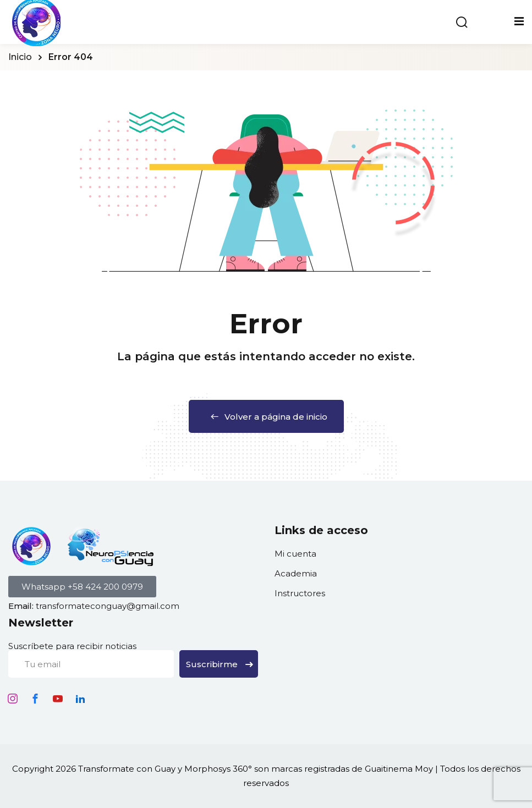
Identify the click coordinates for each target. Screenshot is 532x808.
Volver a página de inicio (266, 417)
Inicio (20, 57)
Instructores (300, 593)
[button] (82, 587)
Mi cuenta (295, 554)
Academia (296, 573)
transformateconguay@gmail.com (108, 606)
